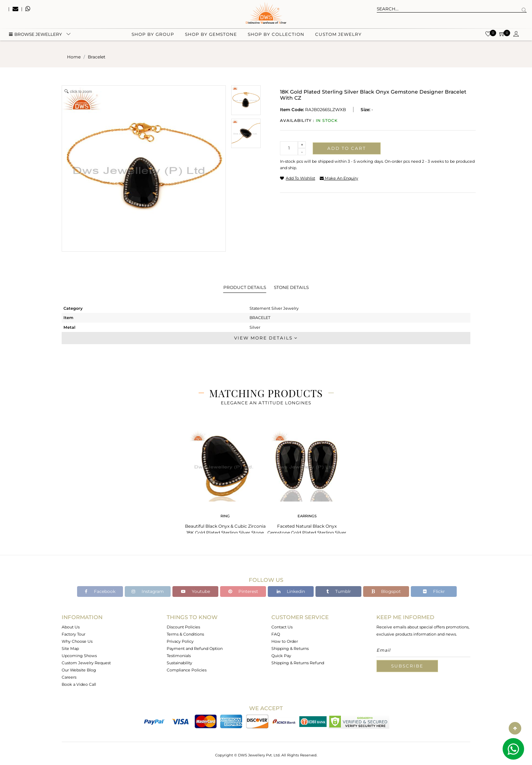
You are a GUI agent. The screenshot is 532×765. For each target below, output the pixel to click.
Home (74, 57)
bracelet (97, 57)
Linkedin (291, 591)
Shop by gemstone (211, 36)
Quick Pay (281, 656)
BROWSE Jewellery (35, 36)
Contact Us (282, 627)
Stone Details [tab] (291, 287)
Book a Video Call (79, 684)
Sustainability (179, 663)
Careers (69, 677)
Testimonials (179, 656)
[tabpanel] (225, 484)
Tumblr (339, 591)
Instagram (148, 591)
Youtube (196, 591)
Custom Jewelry (338, 36)
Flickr (434, 591)
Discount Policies (183, 627)
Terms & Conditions (185, 634)
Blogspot (386, 591)
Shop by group (153, 36)
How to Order (285, 641)
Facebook (100, 591)
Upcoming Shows (79, 656)
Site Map (70, 648)
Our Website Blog (79, 670)
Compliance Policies (187, 670)
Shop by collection (276, 36)
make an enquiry (339, 178)
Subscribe (407, 666)
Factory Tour (73, 634)
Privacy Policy (180, 641)
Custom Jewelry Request (86, 663)
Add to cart (347, 148)
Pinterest (243, 591)
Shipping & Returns (290, 648)
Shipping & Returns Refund (298, 663)
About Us (71, 627)
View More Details (266, 338)
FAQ (276, 634)
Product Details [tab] (245, 287)
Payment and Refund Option (195, 648)
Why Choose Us (77, 641)
